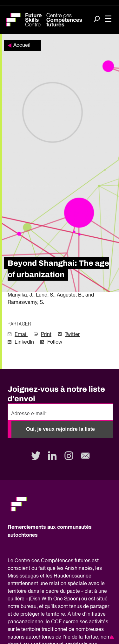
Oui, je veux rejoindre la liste (60, 429)
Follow (55, 342)
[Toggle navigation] (108, 19)
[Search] (97, 19)
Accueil (22, 45)
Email (21, 335)
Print (46, 335)
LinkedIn (24, 342)
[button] (111, 637)
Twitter (72, 335)
